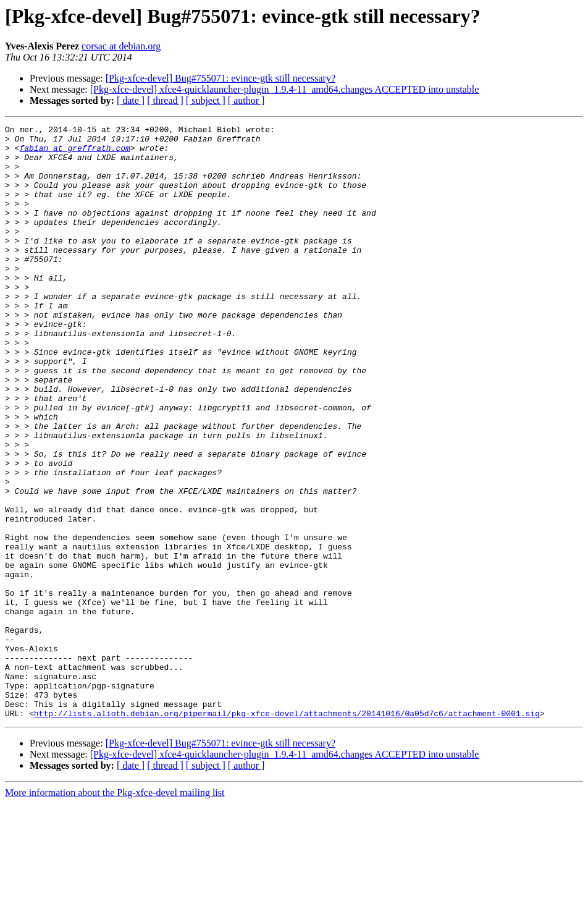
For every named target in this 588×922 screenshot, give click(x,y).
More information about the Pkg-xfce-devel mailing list (115, 911)
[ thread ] (165, 100)
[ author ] (246, 100)
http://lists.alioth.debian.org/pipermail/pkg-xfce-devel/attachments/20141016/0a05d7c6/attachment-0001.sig (287, 832)
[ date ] (131, 100)
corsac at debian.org (121, 46)
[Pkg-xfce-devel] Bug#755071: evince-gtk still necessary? (220, 78)
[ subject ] (206, 100)
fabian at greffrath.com (74, 153)
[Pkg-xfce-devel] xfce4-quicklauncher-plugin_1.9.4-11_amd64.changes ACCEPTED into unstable (285, 89)
